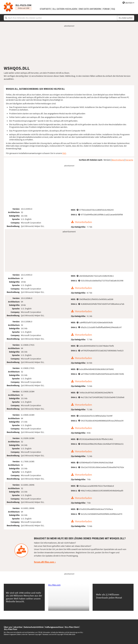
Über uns (8, 627)
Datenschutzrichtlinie (34, 627)
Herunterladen (83, 222)
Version (107, 160)
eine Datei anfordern (90, 9)
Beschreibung (118, 160)
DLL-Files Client (72, 627)
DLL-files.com (54, 585)
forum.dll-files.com (44, 562)
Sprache (129, 160)
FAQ (113, 9)
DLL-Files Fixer (11, 629)
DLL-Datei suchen (126, 18)
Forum (106, 9)
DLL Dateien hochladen (65, 9)
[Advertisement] (69, 46)
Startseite (45, 9)
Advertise (18, 627)
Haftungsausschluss (54, 627)
